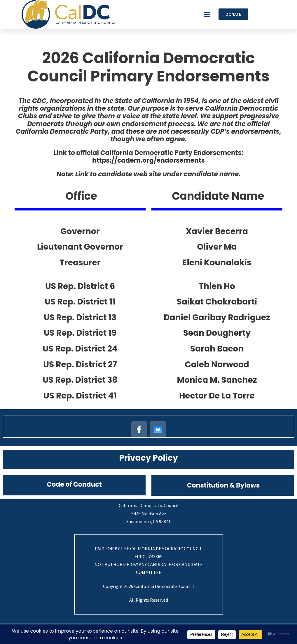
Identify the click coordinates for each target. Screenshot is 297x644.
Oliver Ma (217, 247)
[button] (207, 14)
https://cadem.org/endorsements (148, 160)
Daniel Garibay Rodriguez (217, 317)
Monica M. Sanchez (217, 380)
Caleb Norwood (217, 364)
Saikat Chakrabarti (217, 302)
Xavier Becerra (217, 231)
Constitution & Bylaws (223, 485)
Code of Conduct (74, 484)
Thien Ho (217, 286)
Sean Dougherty (217, 333)
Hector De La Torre (217, 396)
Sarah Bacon (217, 349)
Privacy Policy (148, 458)
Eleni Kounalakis (217, 263)
